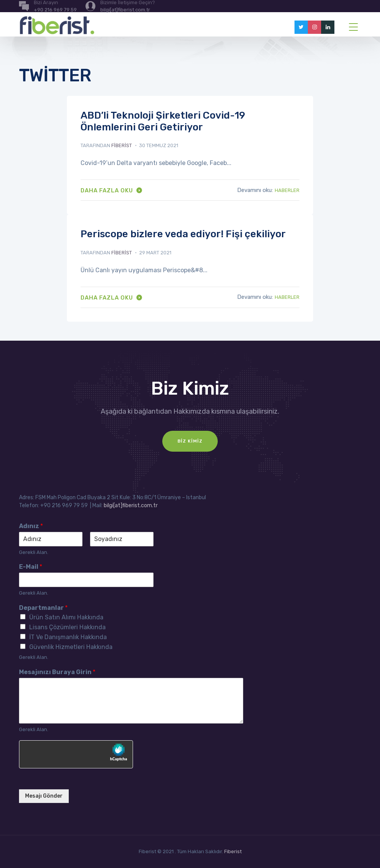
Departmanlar (43, 608)
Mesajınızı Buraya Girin (57, 672)
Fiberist (233, 851)
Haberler (287, 190)
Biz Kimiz (190, 441)
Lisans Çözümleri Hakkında (67, 627)
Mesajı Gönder (44, 796)
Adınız (31, 526)
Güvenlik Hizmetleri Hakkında (71, 647)
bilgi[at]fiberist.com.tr (131, 505)
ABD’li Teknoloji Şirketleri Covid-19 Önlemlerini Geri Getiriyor (163, 121)
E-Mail (31, 567)
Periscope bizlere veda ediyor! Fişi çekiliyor (183, 234)
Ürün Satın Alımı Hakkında (66, 617)
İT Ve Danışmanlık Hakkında (68, 637)
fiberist (122, 145)
